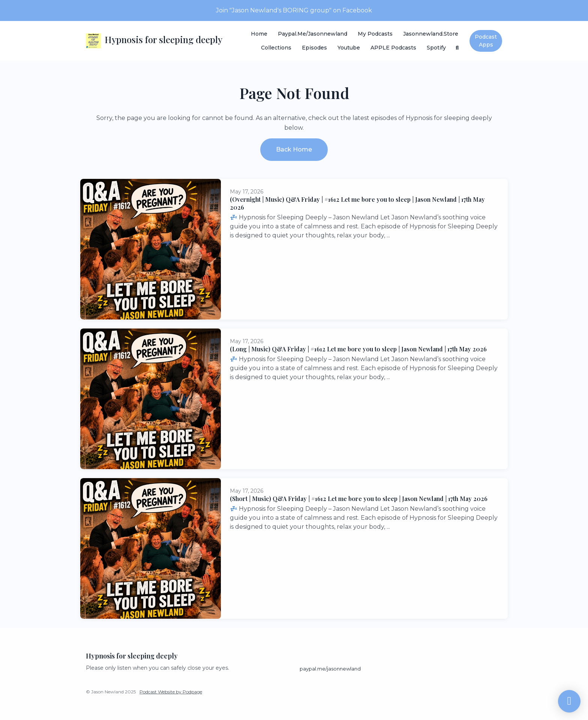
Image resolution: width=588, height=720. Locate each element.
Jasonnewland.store (431, 34)
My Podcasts (375, 34)
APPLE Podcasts (393, 48)
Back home (294, 149)
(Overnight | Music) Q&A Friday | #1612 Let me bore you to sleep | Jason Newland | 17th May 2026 (357, 203)
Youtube (349, 48)
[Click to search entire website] (457, 48)
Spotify (436, 48)
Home (259, 34)
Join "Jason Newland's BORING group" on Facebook (294, 10)
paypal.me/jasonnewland (313, 34)
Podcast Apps (486, 41)
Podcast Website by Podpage (171, 692)
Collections (276, 48)
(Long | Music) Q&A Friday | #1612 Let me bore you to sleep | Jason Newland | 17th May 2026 (358, 349)
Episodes (314, 48)
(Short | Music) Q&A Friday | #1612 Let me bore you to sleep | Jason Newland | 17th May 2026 (359, 499)
